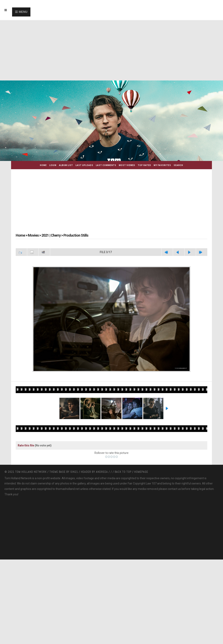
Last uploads (84, 165)
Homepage (141, 472)
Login (53, 165)
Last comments (106, 165)
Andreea (102, 472)
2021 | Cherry (51, 235)
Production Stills (76, 235)
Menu (23, 12)
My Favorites (162, 165)
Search (178, 165)
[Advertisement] (111, 50)
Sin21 (75, 472)
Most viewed (127, 165)
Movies (33, 235)
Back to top (123, 472)
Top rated (144, 165)
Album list (66, 165)
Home (43, 165)
